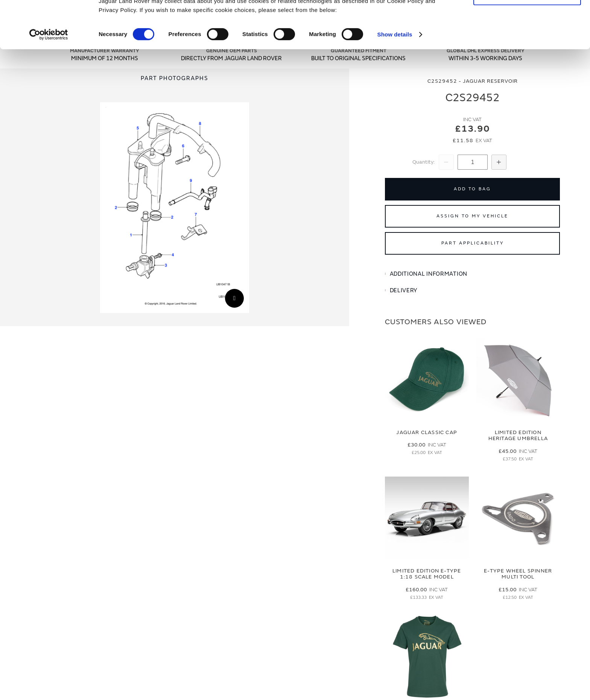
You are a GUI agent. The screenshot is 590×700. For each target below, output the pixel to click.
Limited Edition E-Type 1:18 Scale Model (427, 574)
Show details (395, 79)
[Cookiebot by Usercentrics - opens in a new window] (49, 79)
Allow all (527, 18)
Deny (527, 40)
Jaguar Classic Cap (427, 432)
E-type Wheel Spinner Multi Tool (518, 574)
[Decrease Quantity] (446, 162)
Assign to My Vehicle (472, 216)
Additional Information (429, 274)
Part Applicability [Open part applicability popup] (473, 243)
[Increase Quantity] (499, 162)
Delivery (404, 291)
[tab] (472, 274)
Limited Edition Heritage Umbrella (518, 436)
